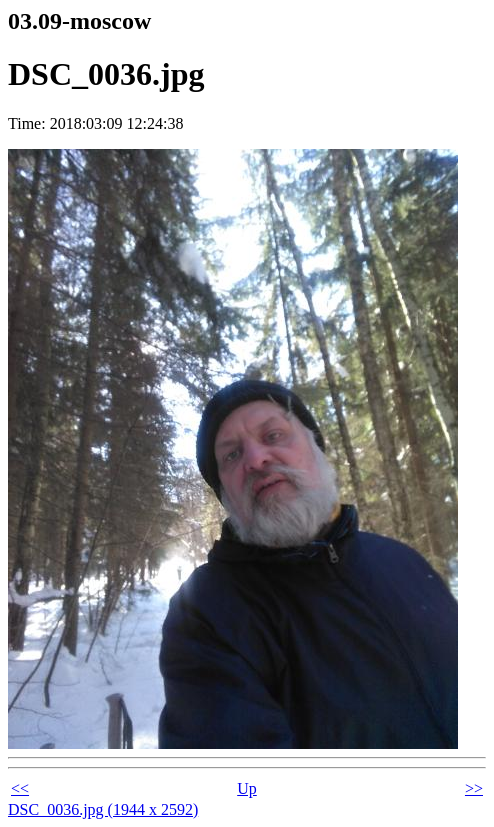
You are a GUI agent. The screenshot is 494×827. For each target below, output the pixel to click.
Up (247, 788)
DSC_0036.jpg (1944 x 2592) (103, 809)
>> (474, 788)
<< (20, 788)
